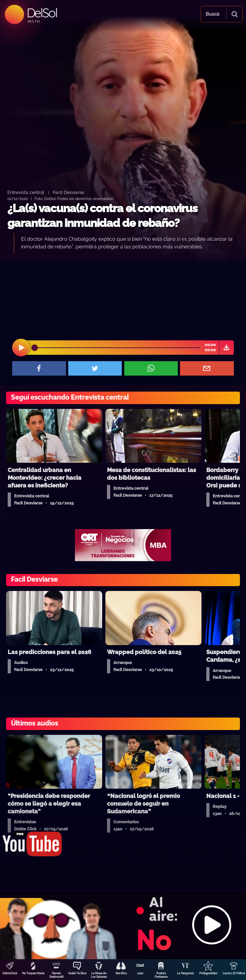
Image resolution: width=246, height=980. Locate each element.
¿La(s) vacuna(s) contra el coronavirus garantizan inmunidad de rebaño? (102, 216)
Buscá (212, 14)
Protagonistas (208, 973)
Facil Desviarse (68, 192)
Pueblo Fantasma (161, 975)
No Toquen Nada (33, 973)
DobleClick (10, 973)
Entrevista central (26, 192)
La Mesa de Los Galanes (99, 975)
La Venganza (185, 973)
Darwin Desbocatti (56, 975)
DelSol (42, 13)
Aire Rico (121, 973)
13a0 (140, 973)
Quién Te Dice (77, 973)
